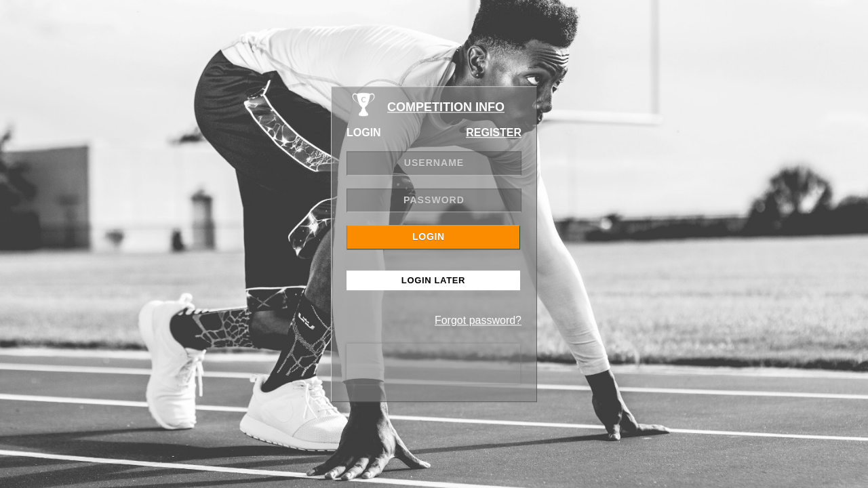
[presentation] (433, 364)
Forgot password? (478, 320)
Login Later (433, 280)
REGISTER (494, 133)
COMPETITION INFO (446, 107)
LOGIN (429, 237)
